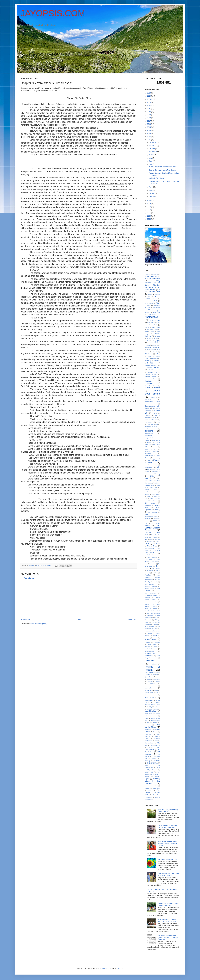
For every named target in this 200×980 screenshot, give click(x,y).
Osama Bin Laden (150, 631)
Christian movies (150, 374)
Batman (149, 329)
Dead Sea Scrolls (152, 424)
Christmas (149, 383)
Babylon (147, 327)
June (151, 161)
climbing (157, 388)
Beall (156, 329)
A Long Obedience (152, 278)
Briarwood (155, 345)
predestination (149, 649)
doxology (149, 442)
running (149, 707)
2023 (149, 102)
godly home (154, 487)
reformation (157, 679)
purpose (156, 675)
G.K (157, 478)
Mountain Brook (150, 602)
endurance (148, 453)
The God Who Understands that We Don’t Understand (167, 826)
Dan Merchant (149, 422)
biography (156, 341)
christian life (152, 372)
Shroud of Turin (155, 720)
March (152, 190)
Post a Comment (30, 578)
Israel (146, 523)
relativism (150, 681)
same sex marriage (152, 709)
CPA (155, 413)
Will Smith (154, 774)
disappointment (149, 433)
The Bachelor (149, 743)
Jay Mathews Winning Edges (152, 528)
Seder (146, 718)
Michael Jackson (149, 588)
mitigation (147, 597)
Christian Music (150, 377)
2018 (149, 118)
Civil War (148, 388)
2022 (149, 105)
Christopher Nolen (151, 386)
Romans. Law (149, 700)
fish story (157, 474)
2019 (149, 115)
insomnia (148, 519)
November (153, 146)
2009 (149, 204)
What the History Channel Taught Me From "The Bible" (168, 920)
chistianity (148, 361)
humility (158, 510)
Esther (149, 460)
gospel (147, 490)
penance (147, 638)
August (152, 155)
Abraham (150, 294)
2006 (149, 213)
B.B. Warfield (152, 325)
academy (157, 294)
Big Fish (149, 338)
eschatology (156, 458)
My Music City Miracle (156, 178)
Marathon (148, 575)
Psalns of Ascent (149, 672)
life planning (156, 568)
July (151, 158)
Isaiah (155, 521)
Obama (156, 624)
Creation (147, 415)
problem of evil (152, 658)
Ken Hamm (157, 555)
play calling (152, 644)
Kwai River (148, 559)
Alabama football (151, 301)
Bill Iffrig (156, 338)
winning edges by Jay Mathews (152, 781)
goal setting (149, 481)
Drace (155, 447)
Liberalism (153, 564)
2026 (149, 93)
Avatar (158, 323)
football (148, 478)
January (152, 196)
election (155, 451)
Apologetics (151, 317)
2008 (149, 207)
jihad (151, 539)
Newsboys (150, 615)
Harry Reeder (156, 494)
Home (79, 620)
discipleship (148, 436)
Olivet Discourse (150, 627)
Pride (158, 656)
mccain (155, 582)
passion (150, 633)
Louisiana (155, 573)
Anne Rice (156, 312)
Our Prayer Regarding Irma (167, 859)
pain (159, 631)
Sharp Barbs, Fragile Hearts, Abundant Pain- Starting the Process (168, 843)
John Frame (156, 544)
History (158, 499)
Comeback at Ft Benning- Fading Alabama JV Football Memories (168, 937)
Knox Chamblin (152, 557)
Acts (149, 296)
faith (158, 467)
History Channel (152, 501)
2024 (149, 99)
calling (158, 354)
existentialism (149, 467)
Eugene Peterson (152, 461)
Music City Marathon (151, 609)
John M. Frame (152, 546)
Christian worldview (151, 379)
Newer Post (25, 620)
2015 (149, 127)
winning (147, 777)
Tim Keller (157, 761)
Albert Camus (149, 303)
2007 (149, 210)
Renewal (152, 684)
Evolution (147, 465)
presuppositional (149, 651)
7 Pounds (155, 274)
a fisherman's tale (151, 276)
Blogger (120, 968)
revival (156, 690)
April (151, 187)
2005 (149, 216)
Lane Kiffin (155, 562)
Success (155, 732)
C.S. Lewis (148, 354)
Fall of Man (151, 469)
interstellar (157, 519)
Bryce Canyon (151, 350)
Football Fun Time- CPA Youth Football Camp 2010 (168, 904)
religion (158, 681)
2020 (149, 112)
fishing (152, 476)
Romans (149, 697)
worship (147, 788)
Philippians (157, 642)
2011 (149, 140)
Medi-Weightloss (149, 584)
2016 (149, 124)
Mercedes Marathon (151, 586)
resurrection (148, 688)
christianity (148, 381)
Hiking (151, 499)
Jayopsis (148, 532)
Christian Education (151, 365)
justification (148, 555)
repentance (148, 686)
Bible (152, 332)
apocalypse (152, 314)
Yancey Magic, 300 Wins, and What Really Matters (168, 874)
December (153, 142)
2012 (149, 137)
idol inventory (152, 512)
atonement (150, 323)
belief (146, 332)
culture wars (154, 420)
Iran (148, 521)
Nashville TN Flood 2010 (152, 611)
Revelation (148, 690)
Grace (155, 490)
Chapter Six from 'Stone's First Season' (163, 170)
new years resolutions (153, 613)
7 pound (147, 274)
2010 (149, 200)
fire (151, 474)
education (147, 451)
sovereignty (148, 730)
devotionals (148, 429)
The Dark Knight (155, 745)
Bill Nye (147, 341)
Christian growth (154, 370)
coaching (154, 397)
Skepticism (148, 725)
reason (158, 677)
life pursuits (150, 571)
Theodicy (154, 759)
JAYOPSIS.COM (53, 13)
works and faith (151, 786)
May (151, 164)
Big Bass (157, 336)
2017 (149, 121)
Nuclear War (148, 620)
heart (149, 496)
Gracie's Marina (150, 492)
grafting (147, 494)
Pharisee (147, 642)
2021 (149, 109)
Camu (150, 356)
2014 (149, 130)
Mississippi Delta (151, 595)
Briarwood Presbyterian (152, 347)
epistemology (149, 456)
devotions (149, 431)
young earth (156, 788)
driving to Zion (150, 449)
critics (154, 418)
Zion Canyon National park (152, 792)
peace (155, 635)
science (155, 716)
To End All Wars (152, 763)
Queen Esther (149, 677)
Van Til (158, 767)
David (158, 422)
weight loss (149, 772)
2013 (149, 133)
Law (146, 564)
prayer (155, 647)
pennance (155, 638)
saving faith (148, 714)
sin (148, 723)
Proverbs (150, 661)
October (152, 149)
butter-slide (155, 352)
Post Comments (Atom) (39, 624)
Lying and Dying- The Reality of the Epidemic (168, 810)
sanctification (150, 711)
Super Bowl (148, 734)
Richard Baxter (149, 693)
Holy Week (150, 503)
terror (156, 741)
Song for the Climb (152, 726)
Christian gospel (152, 367)
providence (154, 664)
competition (148, 399)
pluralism (147, 647)
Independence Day (151, 517)
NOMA (156, 618)
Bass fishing (156, 327)
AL (156, 296)
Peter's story (150, 640)
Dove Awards (156, 440)
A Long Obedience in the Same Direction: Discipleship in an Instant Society (152, 285)
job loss (158, 539)
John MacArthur (149, 548)
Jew (146, 539)
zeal (150, 790)
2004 (149, 219)
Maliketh (104, 968)
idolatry (147, 514)
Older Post (132, 620)
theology (147, 761)
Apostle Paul (155, 320)
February (152, 193)
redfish (149, 679)
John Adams (150, 541)
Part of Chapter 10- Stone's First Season (163, 167)
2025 (149, 96)
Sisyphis (155, 723)
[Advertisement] (79, 599)
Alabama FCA (150, 299)
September (153, 152)
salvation (157, 707)
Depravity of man (151, 426)
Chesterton (154, 358)
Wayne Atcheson (152, 770)
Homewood (148, 505)
